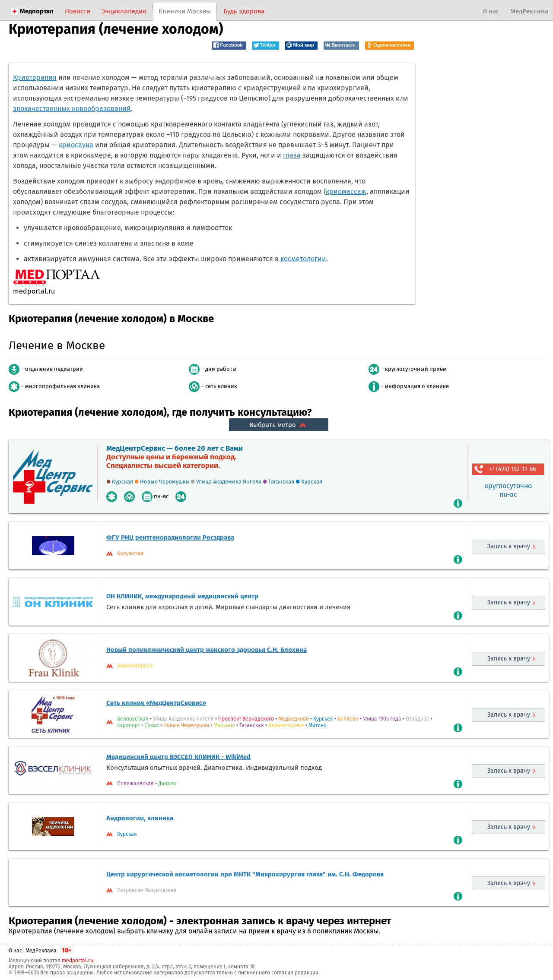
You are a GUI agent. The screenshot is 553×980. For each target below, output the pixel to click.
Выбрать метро (279, 425)
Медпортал (37, 11)
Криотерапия (35, 77)
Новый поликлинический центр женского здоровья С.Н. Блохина (207, 650)
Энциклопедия (124, 11)
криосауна (76, 145)
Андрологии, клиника (140, 818)
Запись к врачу (509, 546)
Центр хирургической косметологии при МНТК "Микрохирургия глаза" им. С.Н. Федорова (245, 874)
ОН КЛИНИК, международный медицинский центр (182, 596)
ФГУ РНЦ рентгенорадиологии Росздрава (170, 537)
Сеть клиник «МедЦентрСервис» (156, 703)
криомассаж (346, 191)
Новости (78, 11)
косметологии (303, 259)
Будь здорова (244, 11)
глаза (292, 155)
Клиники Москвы (185, 11)
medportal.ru (78, 961)
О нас (491, 11)
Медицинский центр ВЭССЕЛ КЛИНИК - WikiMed (178, 757)
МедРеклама (529, 11)
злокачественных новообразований (72, 109)
